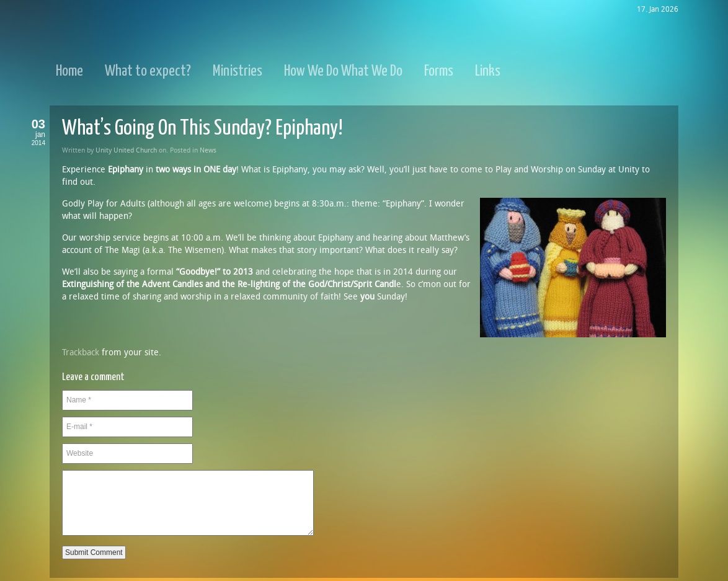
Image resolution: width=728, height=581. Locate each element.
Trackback (81, 353)
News (208, 150)
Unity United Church (126, 150)
